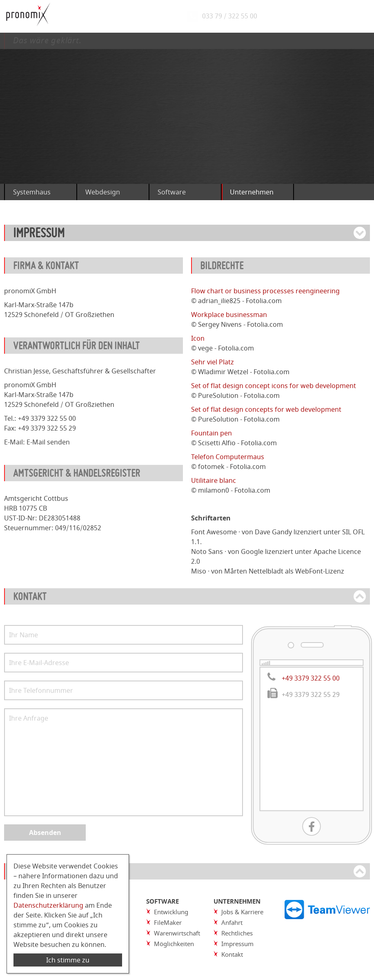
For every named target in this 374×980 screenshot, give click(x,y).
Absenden (45, 833)
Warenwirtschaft (177, 933)
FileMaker (168, 922)
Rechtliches (237, 933)
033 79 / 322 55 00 (232, 17)
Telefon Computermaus (228, 457)
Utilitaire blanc (214, 480)
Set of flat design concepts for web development (266, 409)
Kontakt (232, 954)
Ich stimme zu (68, 960)
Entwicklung (171, 912)
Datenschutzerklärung (48, 905)
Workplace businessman (229, 315)
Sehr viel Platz (213, 362)
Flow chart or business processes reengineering (265, 291)
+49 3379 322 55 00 (311, 678)
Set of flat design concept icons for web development (274, 386)
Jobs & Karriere (242, 912)
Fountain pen (211, 433)
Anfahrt (232, 922)
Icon (198, 338)
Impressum (237, 944)
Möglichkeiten (174, 944)
